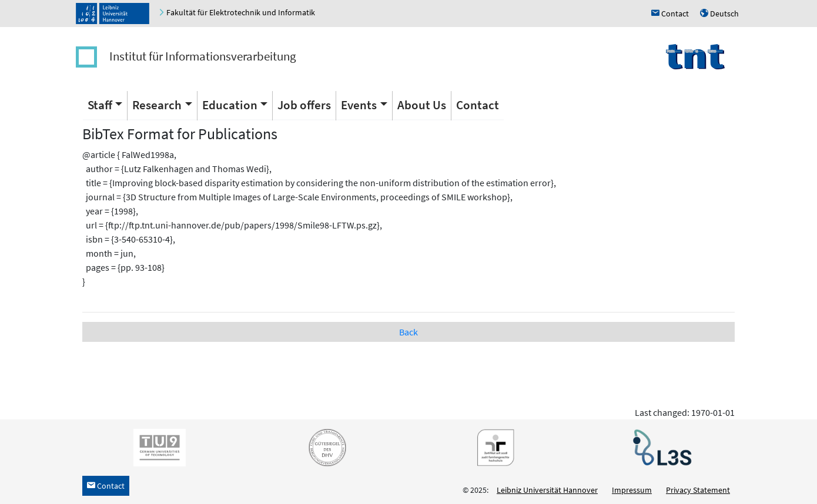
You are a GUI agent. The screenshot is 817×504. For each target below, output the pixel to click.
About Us (422, 105)
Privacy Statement (698, 490)
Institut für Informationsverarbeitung (203, 56)
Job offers (304, 105)
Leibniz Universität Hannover (547, 490)
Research (157, 105)
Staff (100, 105)
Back (408, 332)
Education (230, 105)
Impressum (632, 490)
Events (359, 105)
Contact (478, 105)
